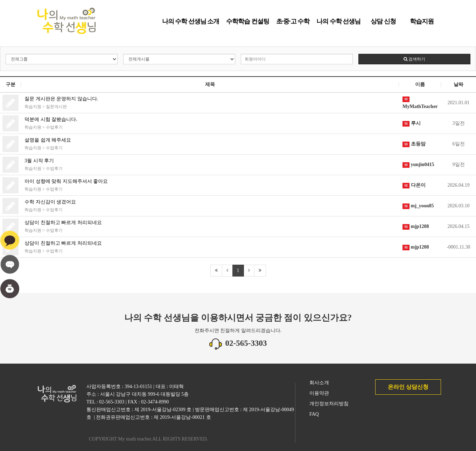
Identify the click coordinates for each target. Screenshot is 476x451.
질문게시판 (56, 107)
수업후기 (54, 127)
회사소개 (319, 383)
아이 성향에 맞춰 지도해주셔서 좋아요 (66, 181)
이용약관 (319, 393)
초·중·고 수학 (293, 24)
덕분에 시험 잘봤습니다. (51, 119)
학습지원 (422, 24)
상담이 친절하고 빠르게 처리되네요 (63, 223)
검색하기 (414, 59)
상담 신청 (383, 24)
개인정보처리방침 (329, 404)
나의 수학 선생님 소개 (191, 24)
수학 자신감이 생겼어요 (50, 202)
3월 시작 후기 (39, 161)
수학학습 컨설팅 (248, 24)
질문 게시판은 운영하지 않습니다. (61, 99)
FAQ (314, 414)
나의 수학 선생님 (338, 24)
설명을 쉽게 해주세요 (48, 140)
